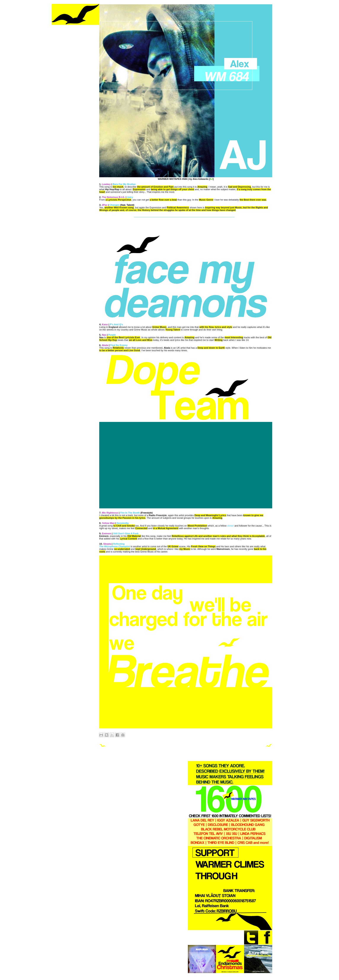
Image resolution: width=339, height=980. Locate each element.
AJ (211, 179)
